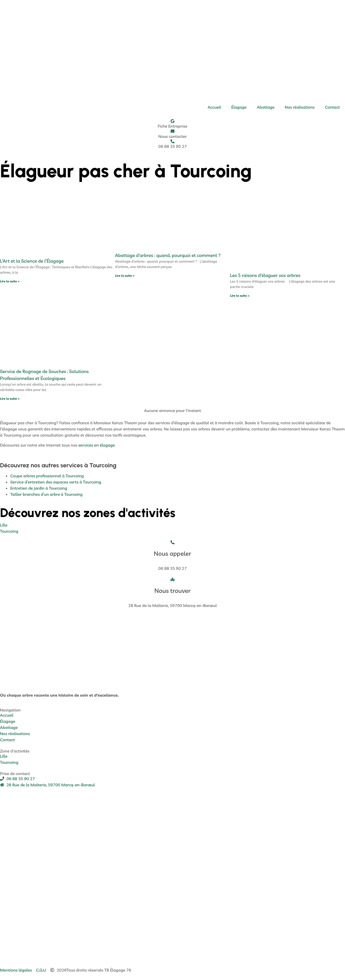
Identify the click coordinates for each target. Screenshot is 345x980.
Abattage (266, 107)
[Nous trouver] (173, 580)
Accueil (214, 107)
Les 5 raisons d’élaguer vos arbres (265, 276)
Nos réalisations (300, 107)
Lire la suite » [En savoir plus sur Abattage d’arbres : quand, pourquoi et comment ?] (125, 276)
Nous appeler (173, 554)
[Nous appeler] (173, 543)
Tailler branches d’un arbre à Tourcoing (46, 494)
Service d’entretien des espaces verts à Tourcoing (56, 482)
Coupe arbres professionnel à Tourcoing (47, 476)
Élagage (239, 107)
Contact (333, 107)
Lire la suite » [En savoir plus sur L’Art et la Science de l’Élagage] (10, 281)
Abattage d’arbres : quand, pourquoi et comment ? (168, 256)
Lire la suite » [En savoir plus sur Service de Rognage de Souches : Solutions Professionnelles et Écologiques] (10, 399)
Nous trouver (172, 591)
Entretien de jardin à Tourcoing (39, 488)
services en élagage (97, 445)
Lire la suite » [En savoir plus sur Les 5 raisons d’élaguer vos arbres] (240, 296)
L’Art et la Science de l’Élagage (32, 261)
